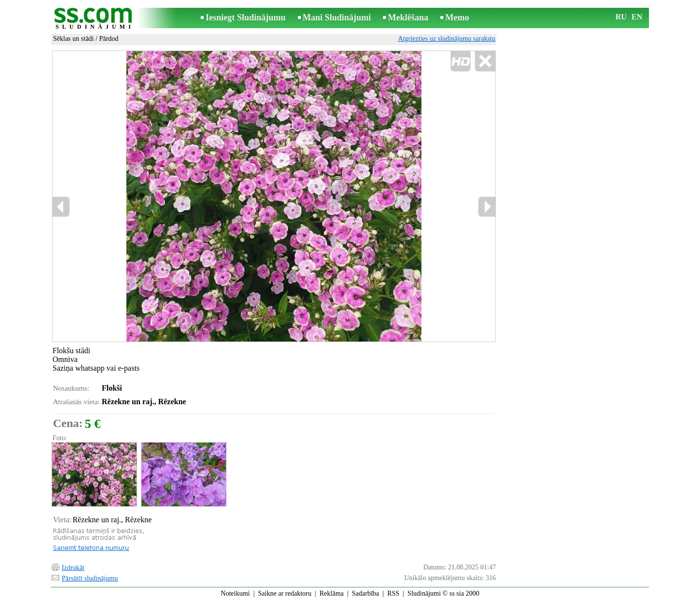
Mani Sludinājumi (337, 17)
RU (621, 17)
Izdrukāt (73, 568)
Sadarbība (366, 593)
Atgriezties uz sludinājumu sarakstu (447, 39)
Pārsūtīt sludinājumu (90, 578)
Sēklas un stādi (73, 39)
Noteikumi (235, 593)
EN (637, 17)
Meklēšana (408, 17)
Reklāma (332, 593)
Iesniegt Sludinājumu (246, 17)
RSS (394, 593)
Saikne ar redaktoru (285, 593)
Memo (457, 17)
